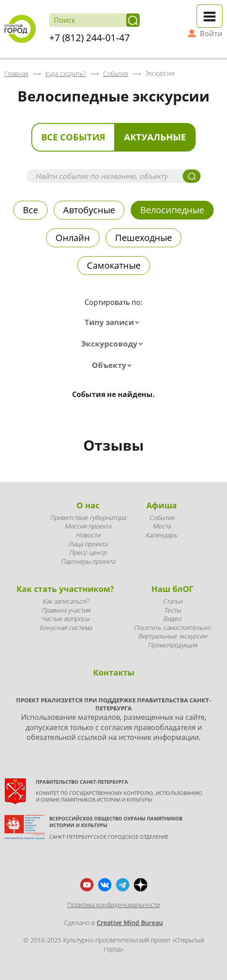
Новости (88, 535)
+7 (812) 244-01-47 (90, 38)
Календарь (161, 535)
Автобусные (89, 210)
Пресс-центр (88, 552)
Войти (211, 34)
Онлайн (73, 238)
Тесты (172, 610)
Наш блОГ (172, 589)
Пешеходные (143, 238)
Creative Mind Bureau (130, 923)
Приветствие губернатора (88, 517)
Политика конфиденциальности (113, 905)
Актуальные (155, 137)
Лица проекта (88, 544)
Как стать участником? (65, 589)
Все (30, 210)
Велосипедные (172, 210)
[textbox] (114, 322)
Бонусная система (66, 627)
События (162, 517)
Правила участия (66, 610)
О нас (88, 505)
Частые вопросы (65, 619)
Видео (172, 619)
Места (162, 526)
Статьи (172, 601)
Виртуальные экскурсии (172, 636)
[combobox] (114, 322)
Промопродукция (172, 645)
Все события (73, 137)
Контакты (114, 672)
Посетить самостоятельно (172, 627)
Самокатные (114, 265)
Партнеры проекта (88, 561)
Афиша (162, 505)
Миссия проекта (88, 526)
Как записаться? (65, 601)
